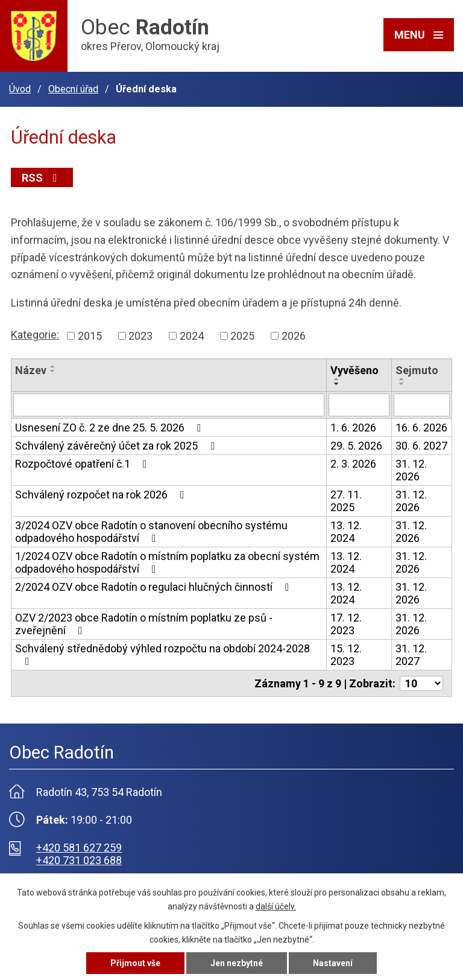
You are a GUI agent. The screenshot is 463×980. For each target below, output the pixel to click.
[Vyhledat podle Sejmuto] (422, 405)
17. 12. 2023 (346, 624)
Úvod (20, 89)
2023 (140, 336)
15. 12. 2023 (346, 655)
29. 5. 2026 (356, 446)
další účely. (276, 906)
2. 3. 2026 (353, 464)
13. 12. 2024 (346, 532)
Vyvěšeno (354, 370)
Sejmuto (417, 370)
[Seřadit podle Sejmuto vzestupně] (402, 379)
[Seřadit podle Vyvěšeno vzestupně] (337, 379)
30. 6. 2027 (421, 446)
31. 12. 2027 (411, 655)
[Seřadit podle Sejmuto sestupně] (402, 384)
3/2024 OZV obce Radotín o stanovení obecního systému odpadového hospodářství (151, 532)
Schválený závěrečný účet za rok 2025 (117, 446)
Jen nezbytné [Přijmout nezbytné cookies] (237, 963)
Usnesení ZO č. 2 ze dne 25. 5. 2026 (111, 428)
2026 (294, 336)
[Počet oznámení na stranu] (421, 683)
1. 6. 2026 (353, 428)
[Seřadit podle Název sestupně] (53, 371)
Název (31, 370)
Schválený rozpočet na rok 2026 (102, 495)
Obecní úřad (73, 89)
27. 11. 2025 (346, 501)
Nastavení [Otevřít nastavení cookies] (333, 963)
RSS (42, 178)
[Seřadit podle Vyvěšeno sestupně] (337, 384)
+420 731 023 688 (79, 860)
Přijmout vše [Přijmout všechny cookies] (135, 963)
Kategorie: (35, 335)
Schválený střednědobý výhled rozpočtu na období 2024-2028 (162, 654)
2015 (90, 336)
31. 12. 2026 (411, 470)
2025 (242, 336)
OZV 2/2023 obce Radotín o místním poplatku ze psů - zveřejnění (144, 624)
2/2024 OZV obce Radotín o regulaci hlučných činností (155, 587)
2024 (192, 336)
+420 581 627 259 (79, 848)
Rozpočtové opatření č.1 (83, 464)
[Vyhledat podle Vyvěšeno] (359, 405)
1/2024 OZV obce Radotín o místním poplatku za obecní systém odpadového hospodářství (167, 562)
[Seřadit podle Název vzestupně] (53, 366)
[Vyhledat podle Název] (169, 405)
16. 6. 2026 (421, 428)
